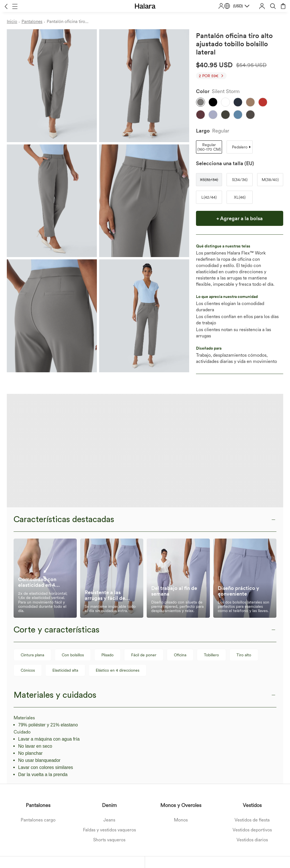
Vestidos (252, 692)
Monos (181, 706)
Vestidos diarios (252, 726)
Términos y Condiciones (76, 833)
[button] (6, 6)
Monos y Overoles (181, 692)
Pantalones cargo (38, 706)
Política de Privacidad (112, 833)
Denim (109, 692)
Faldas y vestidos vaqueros (109, 716)
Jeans (109, 706)
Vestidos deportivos (252, 716)
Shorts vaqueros (109, 726)
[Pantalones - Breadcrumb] (34, 22)
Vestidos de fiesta (252, 706)
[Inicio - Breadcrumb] (14, 22)
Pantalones (38, 692)
